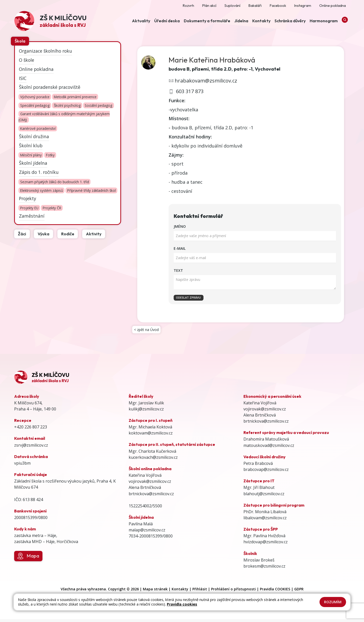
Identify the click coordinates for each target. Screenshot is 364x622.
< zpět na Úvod (148, 331)
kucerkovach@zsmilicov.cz (153, 460)
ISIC (23, 78)
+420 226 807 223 (31, 430)
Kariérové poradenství (38, 128)
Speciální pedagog (35, 105)
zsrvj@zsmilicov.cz (31, 448)
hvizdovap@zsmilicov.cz (266, 545)
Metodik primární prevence (75, 97)
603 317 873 (190, 91)
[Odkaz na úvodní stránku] (50, 22)
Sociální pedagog (98, 105)
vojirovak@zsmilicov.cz (150, 484)
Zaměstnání (32, 216)
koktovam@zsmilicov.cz (151, 436)
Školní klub (31, 146)
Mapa (28, 559)
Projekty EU (29, 208)
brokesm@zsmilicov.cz (264, 569)
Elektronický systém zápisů (42, 190)
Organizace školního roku (45, 51)
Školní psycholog (67, 105)
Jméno (180, 226)
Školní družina (34, 136)
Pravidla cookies (182, 604)
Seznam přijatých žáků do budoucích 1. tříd (55, 182)
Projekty (28, 198)
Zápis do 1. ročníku (39, 172)
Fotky (50, 155)
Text (178, 270)
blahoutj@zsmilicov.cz (264, 496)
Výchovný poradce (35, 97)
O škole (27, 60)
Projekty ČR (52, 208)
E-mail (180, 248)
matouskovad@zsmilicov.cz (269, 448)
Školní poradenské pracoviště (50, 87)
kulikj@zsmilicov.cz (146, 412)
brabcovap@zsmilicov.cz (266, 472)
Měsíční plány (31, 155)
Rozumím (333, 602)
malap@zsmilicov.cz (147, 533)
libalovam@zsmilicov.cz (265, 521)
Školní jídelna (33, 163)
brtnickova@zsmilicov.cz (151, 496)
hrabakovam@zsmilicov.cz (206, 81)
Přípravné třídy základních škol (92, 190)
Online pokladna (36, 69)
